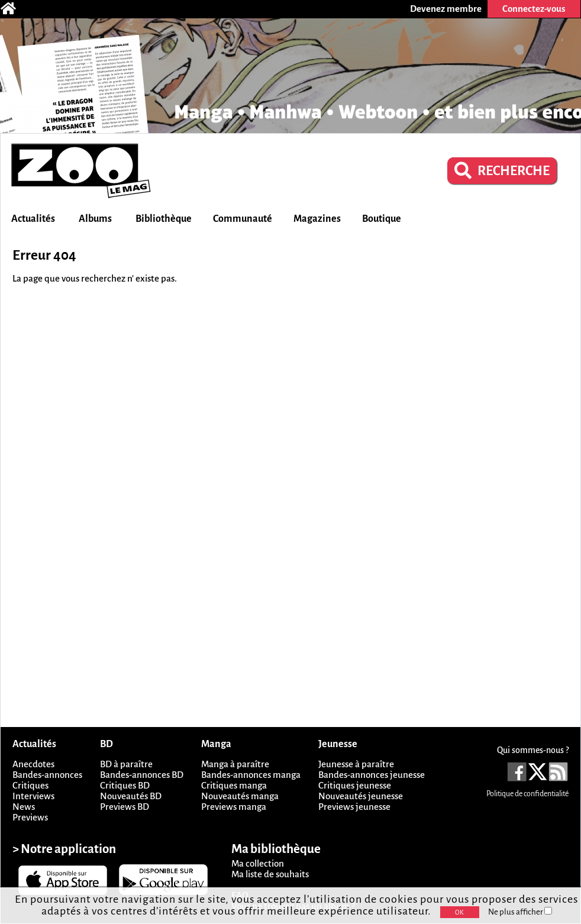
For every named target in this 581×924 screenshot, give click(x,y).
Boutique (382, 219)
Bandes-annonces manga (251, 775)
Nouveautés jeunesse (361, 796)
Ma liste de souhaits (270, 874)
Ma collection (258, 863)
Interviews (33, 796)
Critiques (30, 785)
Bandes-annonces (47, 775)
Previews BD (125, 807)
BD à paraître (126, 764)
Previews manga (234, 807)
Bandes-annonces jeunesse (372, 775)
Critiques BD (125, 785)
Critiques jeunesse (355, 785)
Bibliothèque (164, 219)
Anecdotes (33, 764)
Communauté (243, 219)
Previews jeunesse (354, 807)
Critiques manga (234, 785)
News (24, 807)
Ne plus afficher (520, 912)
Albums (95, 219)
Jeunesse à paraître (356, 764)
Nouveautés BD (131, 796)
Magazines (317, 219)
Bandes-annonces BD (142, 775)
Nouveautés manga (240, 796)
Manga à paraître (235, 764)
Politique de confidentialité (527, 794)
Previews (30, 817)
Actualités (33, 219)
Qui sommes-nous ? (533, 750)
